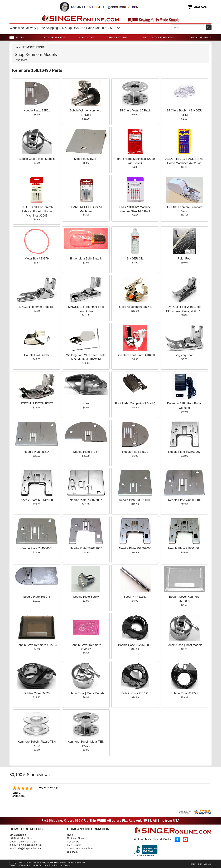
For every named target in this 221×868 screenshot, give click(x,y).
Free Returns (118, 37)
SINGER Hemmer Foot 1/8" (37, 307)
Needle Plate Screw (86, 597)
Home (18, 47)
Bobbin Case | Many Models (86, 693)
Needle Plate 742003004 (184, 500)
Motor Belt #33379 (37, 259)
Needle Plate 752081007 (86, 548)
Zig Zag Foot (184, 355)
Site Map (208, 864)
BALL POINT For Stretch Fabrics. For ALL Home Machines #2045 (37, 211)
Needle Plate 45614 (37, 452)
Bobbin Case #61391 (135, 693)
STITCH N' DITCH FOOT (37, 403)
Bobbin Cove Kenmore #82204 (37, 645)
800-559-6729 (17, 845)
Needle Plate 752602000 (135, 548)
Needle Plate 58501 (135, 452)
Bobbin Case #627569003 (135, 645)
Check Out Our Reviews (158, 37)
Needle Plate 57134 (86, 452)
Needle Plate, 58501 (37, 111)
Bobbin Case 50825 (37, 693)
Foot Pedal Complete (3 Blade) (135, 403)
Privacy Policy (196, 864)
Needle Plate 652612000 (37, 500)
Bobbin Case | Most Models (37, 159)
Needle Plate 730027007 (86, 500)
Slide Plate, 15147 (86, 159)
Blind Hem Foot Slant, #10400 (135, 355)
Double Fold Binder (37, 355)
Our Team (72, 852)
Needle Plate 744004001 (37, 548)
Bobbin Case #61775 (184, 693)
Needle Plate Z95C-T (37, 597)
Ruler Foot (184, 259)
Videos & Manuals (200, 37)
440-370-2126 (34, 845)
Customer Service (53, 37)
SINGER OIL (135, 259)
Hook (86, 403)
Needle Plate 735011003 (135, 500)
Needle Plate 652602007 (184, 452)
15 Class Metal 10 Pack (135, 111)
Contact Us (87, 37)
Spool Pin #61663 (135, 597)
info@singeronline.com (29, 848)
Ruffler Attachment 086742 (135, 307)
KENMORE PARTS (33, 47)
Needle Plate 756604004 (184, 548)
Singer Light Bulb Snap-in (86, 259)
